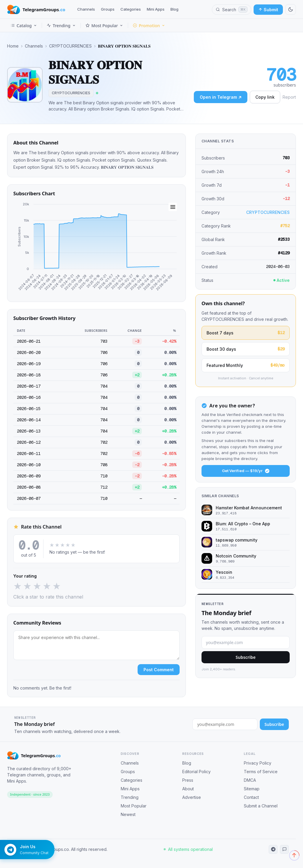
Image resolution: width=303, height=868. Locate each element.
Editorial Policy (196, 772)
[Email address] (246, 642)
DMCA (250, 780)
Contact (251, 797)
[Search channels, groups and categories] (232, 10)
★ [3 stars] (37, 586)
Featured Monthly (246, 365)
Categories (131, 9)
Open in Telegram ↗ (221, 97)
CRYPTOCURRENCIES (70, 46)
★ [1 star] (18, 586)
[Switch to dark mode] (291, 9)
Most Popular (104, 26)
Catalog (24, 26)
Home (13, 46)
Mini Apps (156, 9)
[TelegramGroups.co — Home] (36, 9)
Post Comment (159, 670)
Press (188, 780)
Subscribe (246, 657)
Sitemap (252, 789)
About (188, 789)
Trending (61, 26)
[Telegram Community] (284, 849)
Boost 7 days (246, 333)
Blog (174, 9)
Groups (108, 9)
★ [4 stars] (47, 586)
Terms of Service (261, 772)
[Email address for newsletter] (225, 724)
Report (289, 97)
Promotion (149, 26)
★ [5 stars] (57, 586)
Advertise (192, 797)
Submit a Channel (261, 806)
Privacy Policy (258, 763)
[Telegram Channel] (273, 849)
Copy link (265, 97)
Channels (86, 9)
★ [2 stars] (27, 586)
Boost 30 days (246, 349)
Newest (128, 814)
